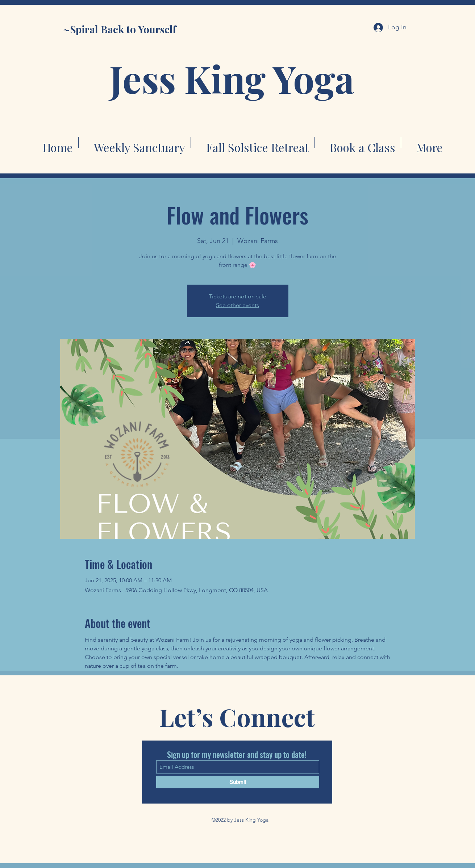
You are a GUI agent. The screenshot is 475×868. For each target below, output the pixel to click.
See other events (237, 305)
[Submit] (238, 782)
